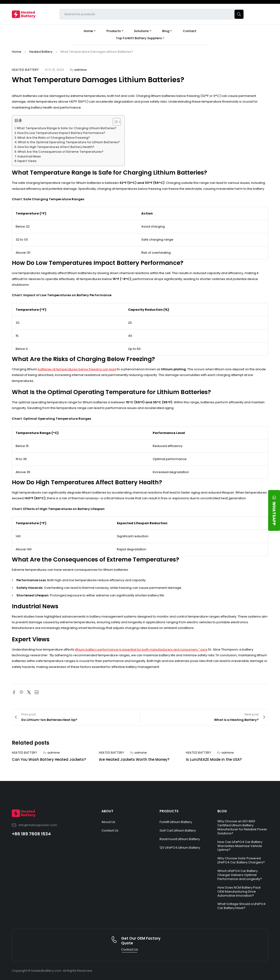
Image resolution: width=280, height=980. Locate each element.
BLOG (222, 811)
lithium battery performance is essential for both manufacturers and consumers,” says (141, 649)
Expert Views (27, 161)
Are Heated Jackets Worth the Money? (134, 759)
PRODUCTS (169, 811)
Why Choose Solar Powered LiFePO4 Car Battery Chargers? (241, 860)
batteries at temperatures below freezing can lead (77, 369)
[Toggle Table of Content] (114, 122)
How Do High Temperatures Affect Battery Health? (56, 147)
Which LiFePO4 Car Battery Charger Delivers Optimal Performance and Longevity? (240, 875)
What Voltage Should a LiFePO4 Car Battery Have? (241, 906)
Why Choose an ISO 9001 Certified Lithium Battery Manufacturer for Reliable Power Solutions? (242, 827)
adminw (80, 70)
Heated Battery (41, 52)
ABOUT (107, 811)
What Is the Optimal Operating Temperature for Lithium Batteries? (69, 142)
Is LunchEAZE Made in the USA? (214, 759)
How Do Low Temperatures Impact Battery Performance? (61, 133)
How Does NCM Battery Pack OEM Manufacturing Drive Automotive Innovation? (239, 892)
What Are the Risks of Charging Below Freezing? (54, 138)
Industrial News (29, 156)
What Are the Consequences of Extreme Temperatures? (60, 152)
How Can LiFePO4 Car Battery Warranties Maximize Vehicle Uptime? (240, 846)
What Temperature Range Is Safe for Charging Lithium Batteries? (67, 128)
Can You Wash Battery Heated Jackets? (49, 759)
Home (17, 52)
